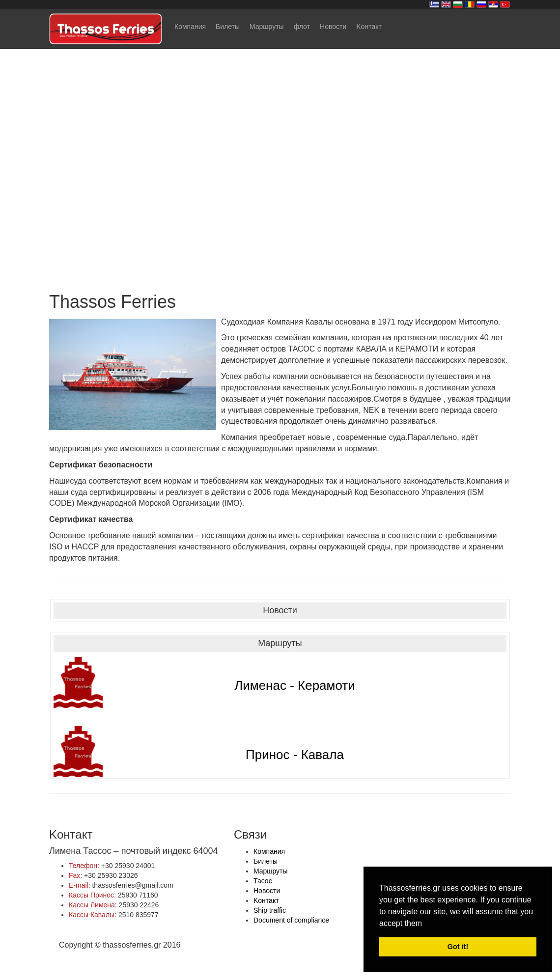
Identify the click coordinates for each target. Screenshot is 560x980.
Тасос (263, 881)
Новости (333, 27)
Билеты (228, 27)
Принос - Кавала (295, 755)
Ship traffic (270, 910)
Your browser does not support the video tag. (280, 140)
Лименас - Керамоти (295, 685)
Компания (190, 27)
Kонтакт (369, 27)
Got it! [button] (458, 947)
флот (302, 27)
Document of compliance (291, 920)
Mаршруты (267, 27)
